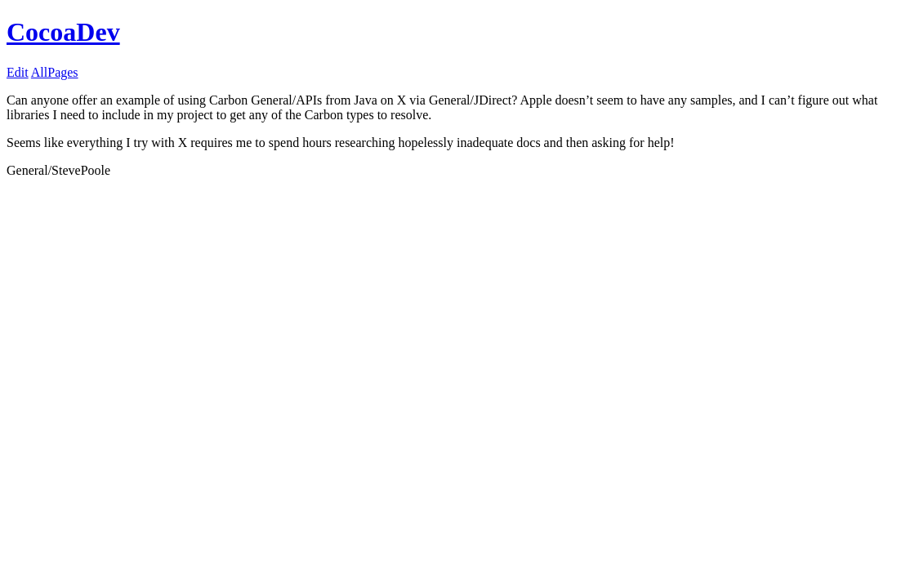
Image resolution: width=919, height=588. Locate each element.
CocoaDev (63, 32)
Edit (18, 72)
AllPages (55, 72)
